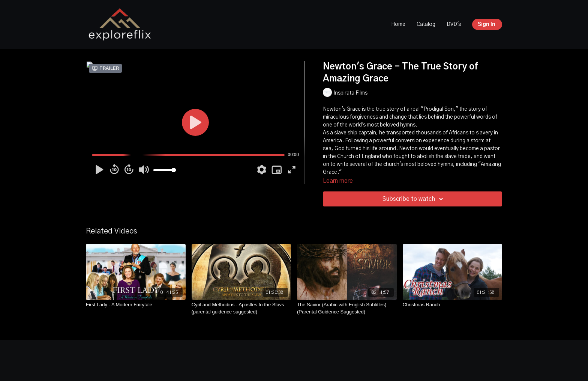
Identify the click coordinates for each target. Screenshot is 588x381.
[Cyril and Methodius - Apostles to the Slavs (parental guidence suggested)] (241, 308)
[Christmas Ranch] (453, 305)
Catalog (426, 24)
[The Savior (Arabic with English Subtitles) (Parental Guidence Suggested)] (347, 308)
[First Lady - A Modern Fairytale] (136, 305)
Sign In (487, 24)
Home (398, 24)
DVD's (454, 24)
